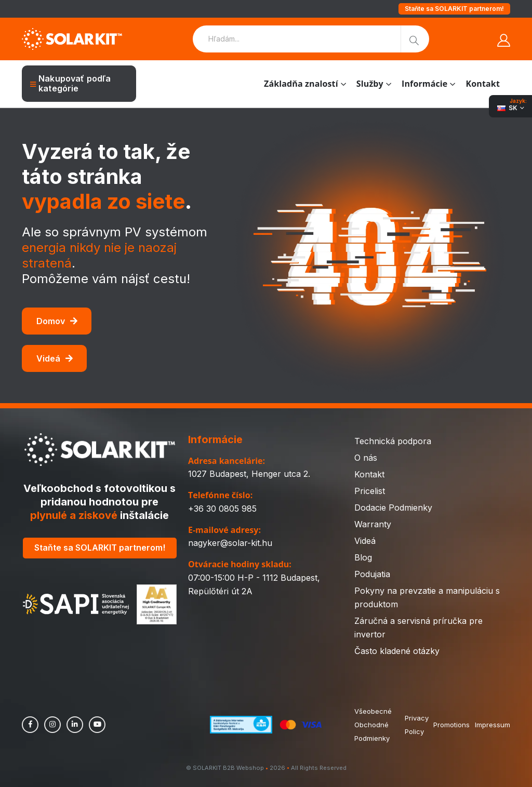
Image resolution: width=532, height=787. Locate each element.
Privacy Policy (416, 725)
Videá (55, 358)
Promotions (451, 725)
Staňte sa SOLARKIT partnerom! (454, 9)
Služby (370, 84)
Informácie (424, 84)
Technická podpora (393, 441)
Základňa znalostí (301, 84)
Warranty (373, 524)
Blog (363, 557)
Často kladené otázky (397, 651)
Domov (57, 321)
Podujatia (372, 574)
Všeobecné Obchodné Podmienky (373, 725)
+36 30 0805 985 (222, 509)
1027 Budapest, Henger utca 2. (249, 474)
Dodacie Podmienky (393, 508)
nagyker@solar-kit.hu (230, 543)
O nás (366, 458)
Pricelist (370, 491)
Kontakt (483, 84)
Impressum (493, 725)
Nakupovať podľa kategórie (71, 83)
